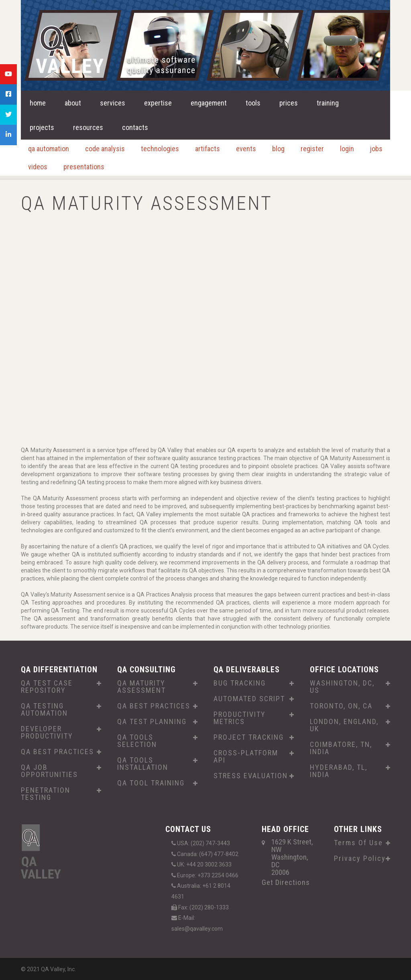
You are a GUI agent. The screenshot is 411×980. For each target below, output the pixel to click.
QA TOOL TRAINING (151, 783)
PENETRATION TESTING (46, 794)
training (328, 103)
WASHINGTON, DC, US (342, 687)
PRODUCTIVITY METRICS (240, 718)
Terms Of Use (358, 843)
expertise (158, 103)
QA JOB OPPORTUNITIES (49, 771)
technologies (160, 149)
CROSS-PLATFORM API (246, 757)
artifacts (208, 149)
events (246, 149)
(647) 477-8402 (219, 854)
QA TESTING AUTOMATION (44, 710)
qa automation (49, 149)
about (73, 103)
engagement (209, 103)
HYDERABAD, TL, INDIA (339, 771)
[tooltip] (8, 74)
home (38, 103)
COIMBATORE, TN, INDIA (341, 748)
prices (289, 103)
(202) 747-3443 (210, 843)
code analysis (105, 149)
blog (278, 149)
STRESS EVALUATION (251, 776)
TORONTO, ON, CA (341, 706)
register (312, 149)
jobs (376, 149)
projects (42, 127)
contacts (135, 127)
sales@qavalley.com (197, 929)
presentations (84, 167)
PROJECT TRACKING (249, 737)
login (347, 149)
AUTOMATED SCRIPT (249, 699)
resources (88, 127)
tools (253, 103)
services (113, 103)
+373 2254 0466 (218, 875)
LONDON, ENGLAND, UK (344, 725)
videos (38, 167)
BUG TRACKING (240, 683)
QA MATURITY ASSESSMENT (141, 687)
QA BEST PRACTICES (57, 752)
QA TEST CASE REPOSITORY (47, 687)
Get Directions (286, 882)
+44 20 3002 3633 (209, 864)
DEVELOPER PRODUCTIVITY (47, 732)
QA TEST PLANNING (152, 722)
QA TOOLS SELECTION (137, 741)
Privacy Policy (360, 858)
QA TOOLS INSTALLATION (143, 764)
